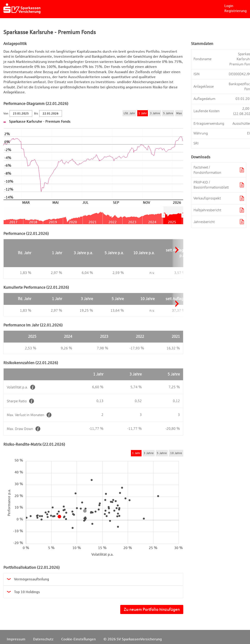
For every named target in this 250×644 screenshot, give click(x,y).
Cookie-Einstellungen (78, 639)
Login (229, 6)
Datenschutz (43, 639)
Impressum (16, 639)
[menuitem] (173, 215)
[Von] (21, 114)
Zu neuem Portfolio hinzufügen (152, 609)
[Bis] (51, 114)
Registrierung (235, 11)
